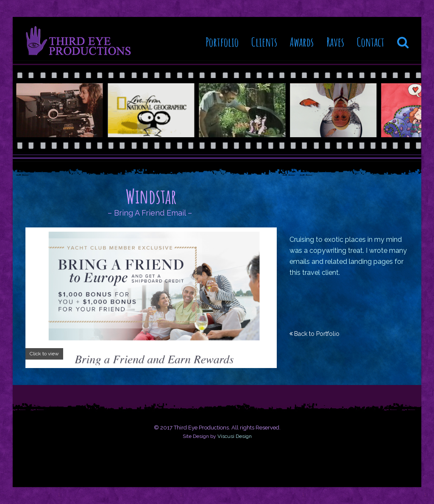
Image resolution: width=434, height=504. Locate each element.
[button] (403, 39)
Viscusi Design (235, 436)
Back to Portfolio (317, 334)
